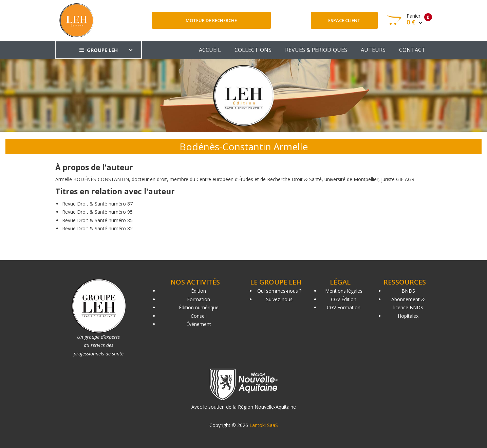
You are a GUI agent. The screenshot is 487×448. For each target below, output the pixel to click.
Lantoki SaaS (264, 425)
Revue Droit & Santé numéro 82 (97, 228)
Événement (199, 324)
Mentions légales (344, 291)
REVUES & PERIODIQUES (316, 50)
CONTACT (412, 50)
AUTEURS (373, 50)
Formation (199, 299)
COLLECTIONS (253, 50)
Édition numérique (199, 307)
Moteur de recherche (211, 20)
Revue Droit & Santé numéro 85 (97, 220)
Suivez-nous (279, 299)
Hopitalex (408, 316)
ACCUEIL (210, 50)
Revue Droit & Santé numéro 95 (97, 212)
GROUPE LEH (99, 50)
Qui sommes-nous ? (279, 291)
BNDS (408, 291)
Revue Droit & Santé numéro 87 (97, 204)
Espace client (344, 20)
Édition (199, 291)
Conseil (199, 316)
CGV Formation (344, 307)
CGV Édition (344, 299)
